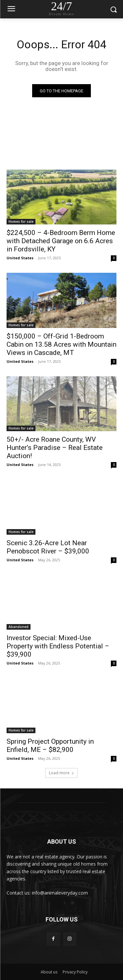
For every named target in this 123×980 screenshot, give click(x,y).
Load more (61, 773)
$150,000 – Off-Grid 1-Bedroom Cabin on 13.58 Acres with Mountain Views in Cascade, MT (61, 344)
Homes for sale (21, 222)
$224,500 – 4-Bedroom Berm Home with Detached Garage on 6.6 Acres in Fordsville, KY (61, 241)
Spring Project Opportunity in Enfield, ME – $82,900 (50, 746)
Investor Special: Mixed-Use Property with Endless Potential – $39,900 (58, 646)
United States (20, 258)
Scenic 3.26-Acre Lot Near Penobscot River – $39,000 (48, 547)
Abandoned (19, 627)
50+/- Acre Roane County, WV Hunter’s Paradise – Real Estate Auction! (55, 448)
